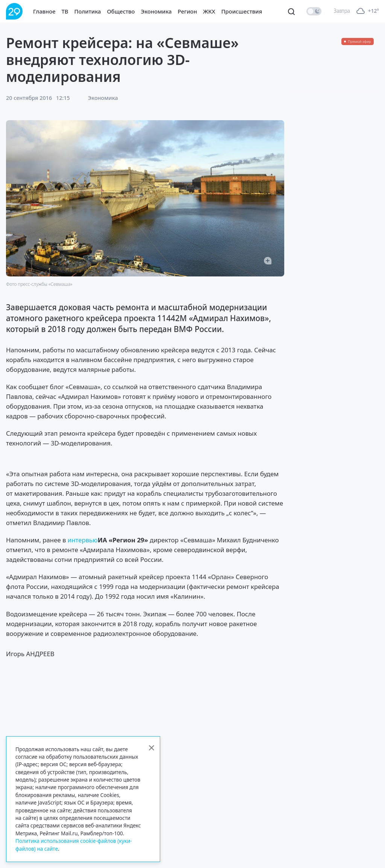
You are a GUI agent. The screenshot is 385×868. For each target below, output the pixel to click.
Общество (121, 11)
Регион (187, 11)
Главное (44, 11)
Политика (88, 11)
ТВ (65, 11)
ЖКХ (209, 11)
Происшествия (242, 11)
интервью (83, 540)
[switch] (314, 11)
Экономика (156, 11)
